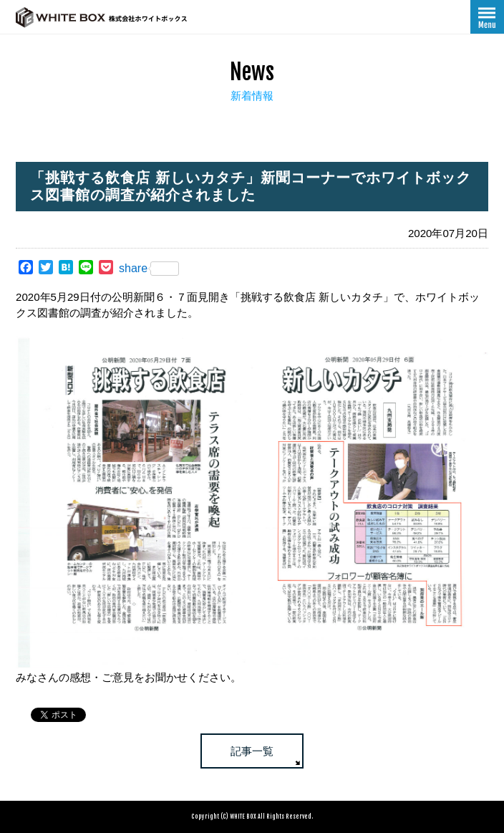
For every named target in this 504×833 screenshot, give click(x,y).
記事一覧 (252, 751)
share (149, 269)
